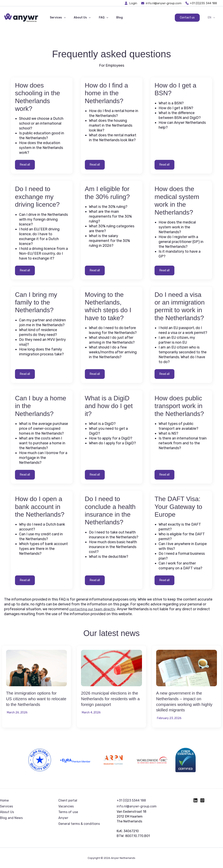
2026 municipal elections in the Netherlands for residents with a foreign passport (111, 699)
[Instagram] (202, 800)
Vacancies (66, 806)
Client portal (68, 800)
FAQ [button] (97, 18)
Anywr (63, 818)
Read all (25, 165)
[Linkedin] (195, 800)
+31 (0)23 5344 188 (131, 800)
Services (6, 806)
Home (4, 800)
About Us (7, 812)
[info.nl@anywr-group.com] (161, 3)
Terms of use (68, 812)
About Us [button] (78, 18)
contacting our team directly (93, 609)
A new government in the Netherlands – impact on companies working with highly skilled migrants (182, 701)
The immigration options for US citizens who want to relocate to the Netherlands (35, 699)
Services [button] (57, 18)
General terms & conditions (79, 824)
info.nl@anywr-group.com (137, 806)
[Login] (131, 3)
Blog (111, 18)
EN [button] (213, 18)
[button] (63, 18)
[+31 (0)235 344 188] (201, 3)
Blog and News (11, 818)
